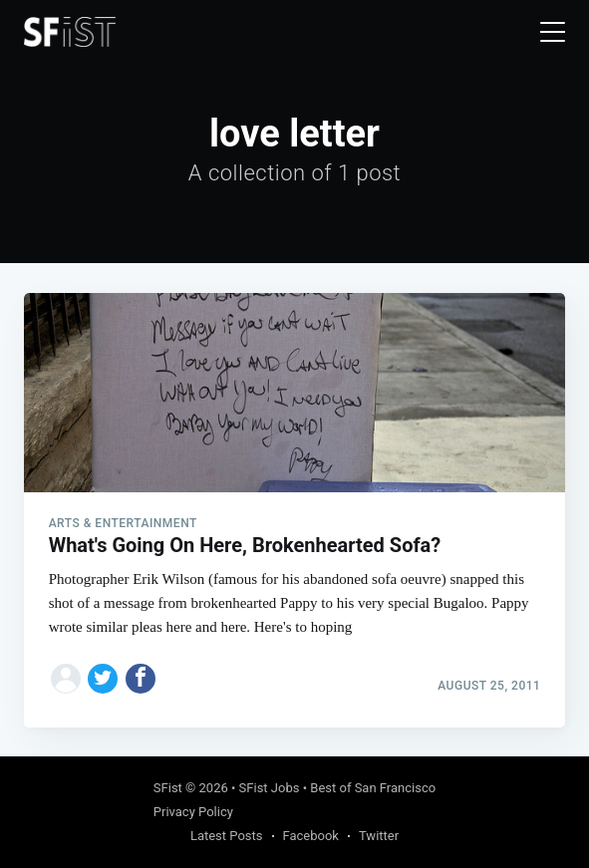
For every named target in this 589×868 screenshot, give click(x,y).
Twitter (379, 836)
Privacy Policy (193, 812)
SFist (168, 788)
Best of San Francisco (373, 788)
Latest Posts (227, 836)
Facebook (311, 836)
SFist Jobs (270, 788)
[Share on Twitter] (103, 679)
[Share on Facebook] (141, 679)
